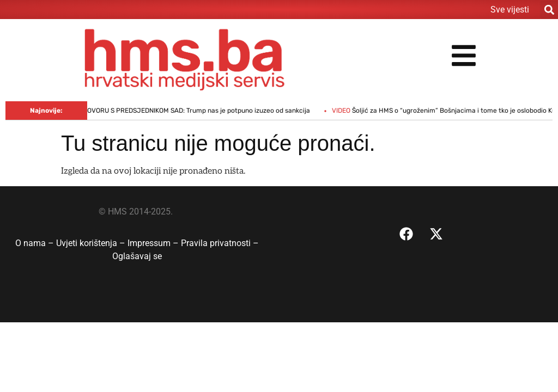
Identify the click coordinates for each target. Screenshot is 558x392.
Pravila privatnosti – (220, 243)
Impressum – (154, 243)
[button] (549, 10)
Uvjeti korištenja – (92, 243)
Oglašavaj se (137, 256)
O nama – (36, 243)
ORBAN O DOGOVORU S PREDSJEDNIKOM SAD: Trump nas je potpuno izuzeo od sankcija (183, 111)
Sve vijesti (510, 10)
